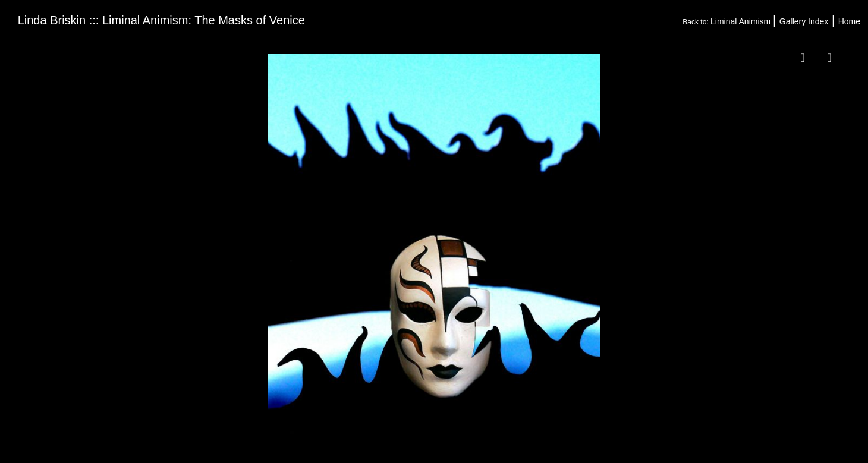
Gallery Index (804, 21)
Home (849, 21)
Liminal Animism (742, 21)
